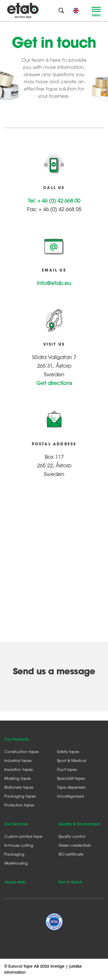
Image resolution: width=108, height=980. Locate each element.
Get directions (54, 383)
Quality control (72, 836)
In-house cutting (19, 845)
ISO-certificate (71, 854)
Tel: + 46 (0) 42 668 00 (54, 201)
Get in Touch (70, 882)
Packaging (14, 854)
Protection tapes (19, 805)
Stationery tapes (19, 787)
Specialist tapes (71, 778)
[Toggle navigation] (96, 11)
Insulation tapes (18, 769)
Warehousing (16, 863)
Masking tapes (17, 778)
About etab (15, 882)
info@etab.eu (54, 283)
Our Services (16, 824)
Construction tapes (21, 751)
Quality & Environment (79, 824)
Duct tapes (67, 769)
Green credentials (74, 845)
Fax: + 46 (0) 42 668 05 (54, 209)
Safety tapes (68, 751)
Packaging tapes (20, 796)
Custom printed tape (23, 836)
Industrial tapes (18, 760)
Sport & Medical (72, 760)
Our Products (16, 739)
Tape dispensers (71, 787)
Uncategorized (70, 796)
